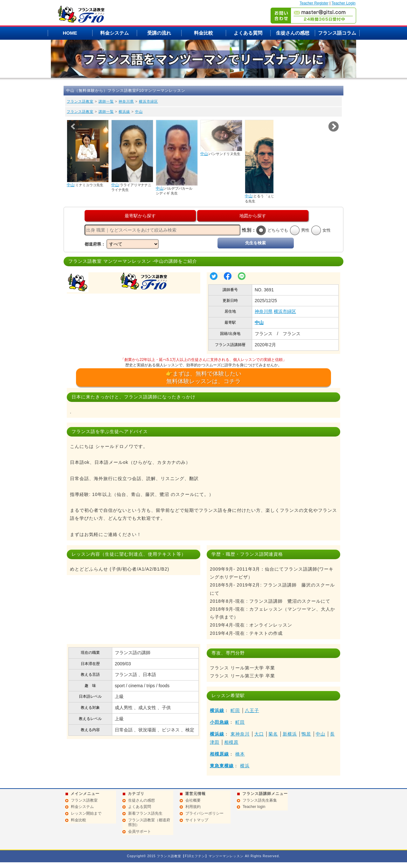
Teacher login (254, 807)
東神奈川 (240, 734)
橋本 (240, 754)
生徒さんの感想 (293, 33)
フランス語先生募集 (260, 800)
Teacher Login (344, 3)
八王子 (252, 710)
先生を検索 (255, 243)
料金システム (114, 33)
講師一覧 (106, 101)
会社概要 (193, 800)
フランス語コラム (337, 33)
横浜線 (124, 112)
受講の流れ (159, 33)
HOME (70, 33)
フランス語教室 (80, 101)
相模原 (231, 742)
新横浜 (290, 734)
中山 (139, 112)
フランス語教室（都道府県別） (149, 823)
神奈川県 (126, 101)
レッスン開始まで (86, 813)
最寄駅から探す (140, 216)
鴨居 (306, 734)
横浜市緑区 (148, 101)
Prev (73, 126)
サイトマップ (197, 820)
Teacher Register (314, 3)
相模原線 (219, 754)
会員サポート (140, 831)
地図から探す (253, 216)
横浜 (245, 766)
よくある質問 (248, 33)
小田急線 (219, 722)
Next (334, 126)
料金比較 (203, 33)
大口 (259, 734)
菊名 (273, 734)
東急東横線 (222, 766)
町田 (235, 710)
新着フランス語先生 (145, 813)
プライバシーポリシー (204, 813)
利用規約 (193, 807)
